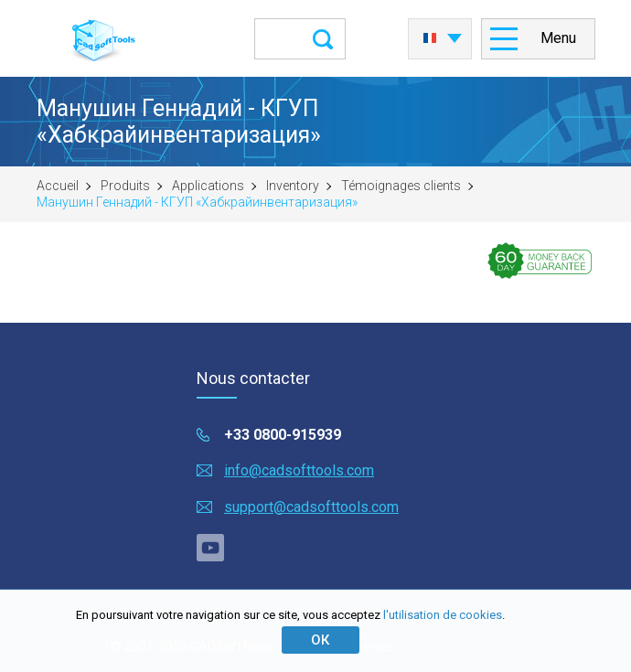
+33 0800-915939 (283, 435)
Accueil (58, 186)
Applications (208, 186)
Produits (125, 186)
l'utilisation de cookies (443, 615)
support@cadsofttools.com (311, 507)
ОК (320, 640)
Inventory (293, 186)
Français (430, 38)
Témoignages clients (401, 186)
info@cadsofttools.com (299, 470)
